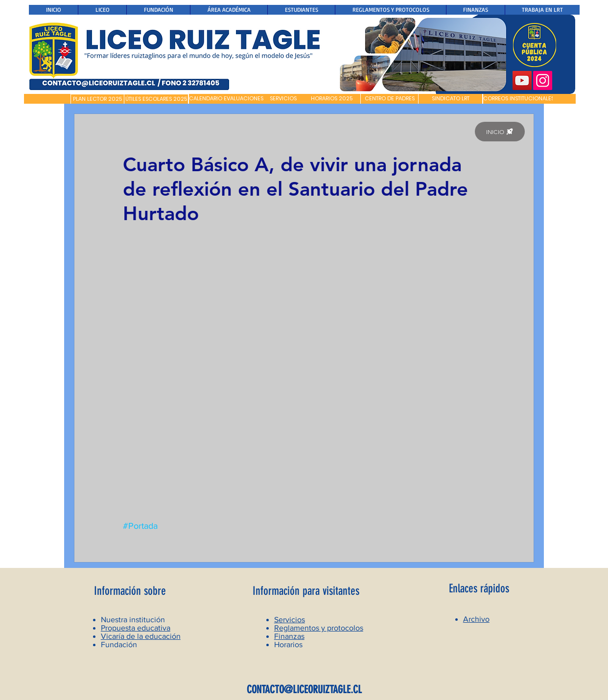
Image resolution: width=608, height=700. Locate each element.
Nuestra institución (133, 620)
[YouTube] (522, 80)
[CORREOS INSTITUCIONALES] (519, 99)
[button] (47, 99)
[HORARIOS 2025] (332, 99)
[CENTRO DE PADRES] (389, 99)
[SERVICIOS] (283, 99)
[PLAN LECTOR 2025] (97, 99)
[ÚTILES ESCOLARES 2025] (156, 99)
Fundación (119, 644)
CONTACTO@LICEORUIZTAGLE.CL (304, 689)
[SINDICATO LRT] (450, 99)
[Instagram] (543, 80)
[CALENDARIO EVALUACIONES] (226, 99)
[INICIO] (500, 132)
